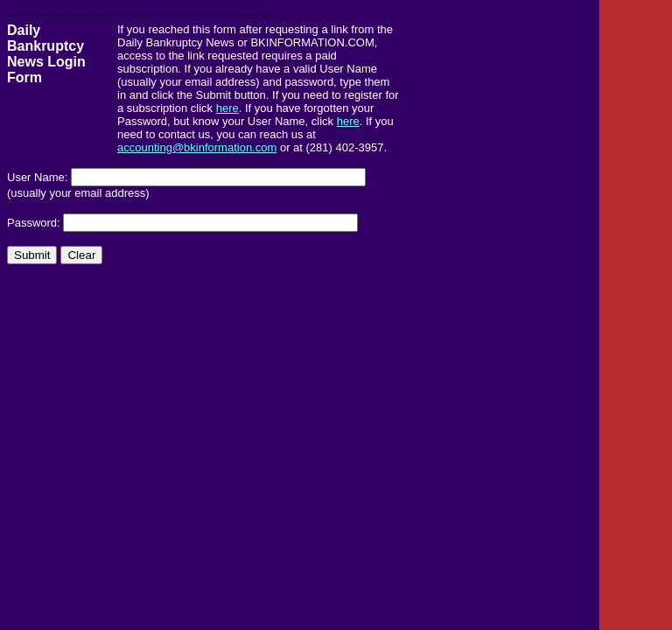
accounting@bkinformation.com (197, 147)
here (227, 108)
